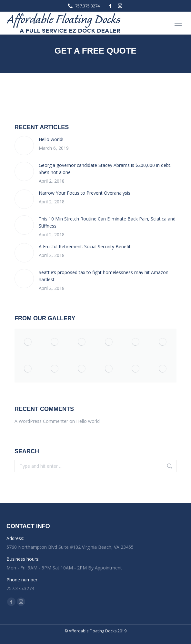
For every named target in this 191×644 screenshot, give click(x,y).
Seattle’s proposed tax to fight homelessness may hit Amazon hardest (104, 276)
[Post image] (24, 146)
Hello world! (51, 139)
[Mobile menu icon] (178, 23)
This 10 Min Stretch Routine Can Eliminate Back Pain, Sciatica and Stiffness (107, 222)
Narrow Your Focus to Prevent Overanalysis (85, 193)
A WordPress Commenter (41, 421)
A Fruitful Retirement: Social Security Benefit (85, 246)
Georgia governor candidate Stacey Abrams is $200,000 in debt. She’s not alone (105, 169)
